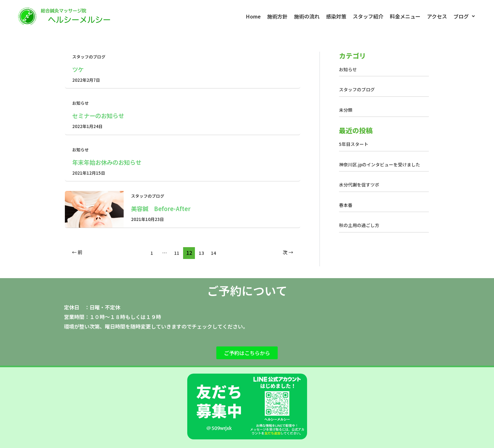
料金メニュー (405, 16)
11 (176, 253)
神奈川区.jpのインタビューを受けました (383, 164)
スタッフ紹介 (368, 16)
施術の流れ (307, 16)
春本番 (346, 205)
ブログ (464, 16)
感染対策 (336, 16)
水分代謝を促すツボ (361, 184)
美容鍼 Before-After (164, 208)
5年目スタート (355, 144)
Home (253, 16)
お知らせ (81, 103)
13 (202, 253)
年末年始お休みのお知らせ (111, 162)
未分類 (346, 110)
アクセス (437, 16)
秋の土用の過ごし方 (361, 225)
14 (215, 253)
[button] (464, 16)
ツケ (79, 69)
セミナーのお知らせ (101, 115)
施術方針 (277, 16)
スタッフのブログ (90, 57)
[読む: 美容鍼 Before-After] (94, 209)
